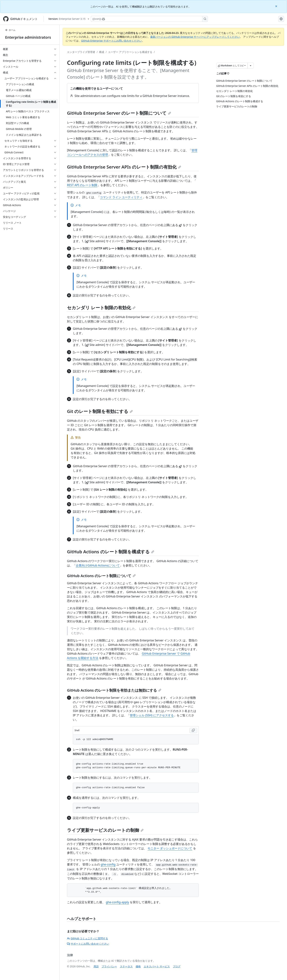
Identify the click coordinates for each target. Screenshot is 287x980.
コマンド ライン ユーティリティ (121, 197)
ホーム (10, 30)
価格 (138, 966)
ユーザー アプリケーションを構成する (130, 52)
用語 (96, 966)
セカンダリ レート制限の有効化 (101, 308)
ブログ (177, 966)
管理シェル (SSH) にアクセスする (152, 715)
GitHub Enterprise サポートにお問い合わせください (111, 41)
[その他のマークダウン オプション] (251, 66)
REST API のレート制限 (82, 185)
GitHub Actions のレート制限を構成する (111, 552)
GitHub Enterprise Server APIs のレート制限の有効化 (124, 167)
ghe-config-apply (117, 902)
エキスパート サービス (157, 966)
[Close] (277, 6)
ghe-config (108, 864)
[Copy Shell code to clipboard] (193, 730)
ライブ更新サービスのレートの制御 (105, 830)
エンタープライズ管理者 (81, 52)
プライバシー (109, 966)
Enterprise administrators (28, 37)
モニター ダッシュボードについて (170, 848)
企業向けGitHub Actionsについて (98, 565)
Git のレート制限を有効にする (100, 411)
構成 (102, 52)
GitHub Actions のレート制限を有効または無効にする (114, 690)
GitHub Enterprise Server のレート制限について (119, 113)
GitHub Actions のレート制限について (101, 576)
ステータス (126, 966)
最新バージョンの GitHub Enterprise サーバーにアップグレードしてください (195, 37)
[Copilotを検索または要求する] (149, 19)
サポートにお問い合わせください (88, 944)
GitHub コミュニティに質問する (87, 938)
